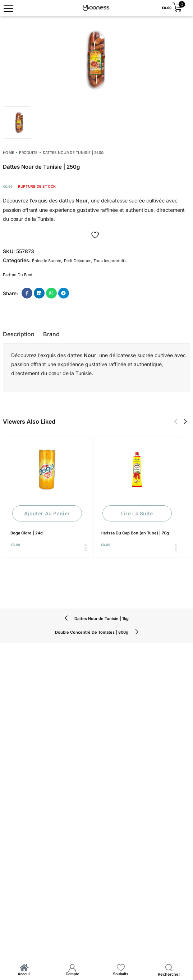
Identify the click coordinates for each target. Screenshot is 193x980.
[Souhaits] (121, 968)
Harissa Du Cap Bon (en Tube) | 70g (135, 533)
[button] (176, 421)
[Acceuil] (24, 968)
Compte (72, 974)
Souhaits (121, 974)
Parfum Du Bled (18, 275)
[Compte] (72, 968)
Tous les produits (110, 261)
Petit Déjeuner (77, 261)
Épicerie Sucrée (47, 261)
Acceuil (24, 974)
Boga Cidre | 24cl (27, 533)
